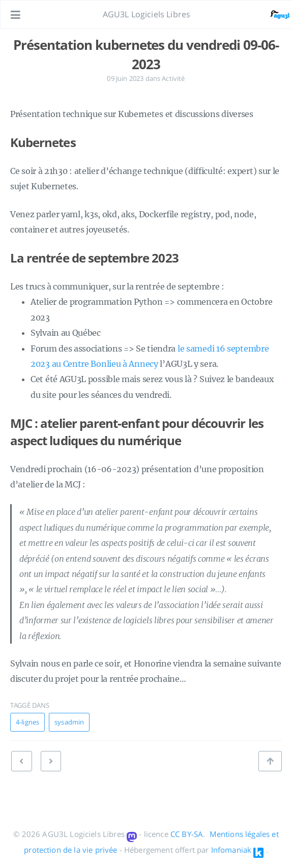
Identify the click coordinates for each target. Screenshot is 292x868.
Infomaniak (231, 850)
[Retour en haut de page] (270, 761)
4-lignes (27, 722)
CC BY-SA (187, 834)
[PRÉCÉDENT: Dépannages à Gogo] (51, 761)
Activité (173, 78)
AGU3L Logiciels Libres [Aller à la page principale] (147, 14)
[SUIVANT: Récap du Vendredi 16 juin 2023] (21, 761)
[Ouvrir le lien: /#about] (275, 15)
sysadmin (69, 722)
